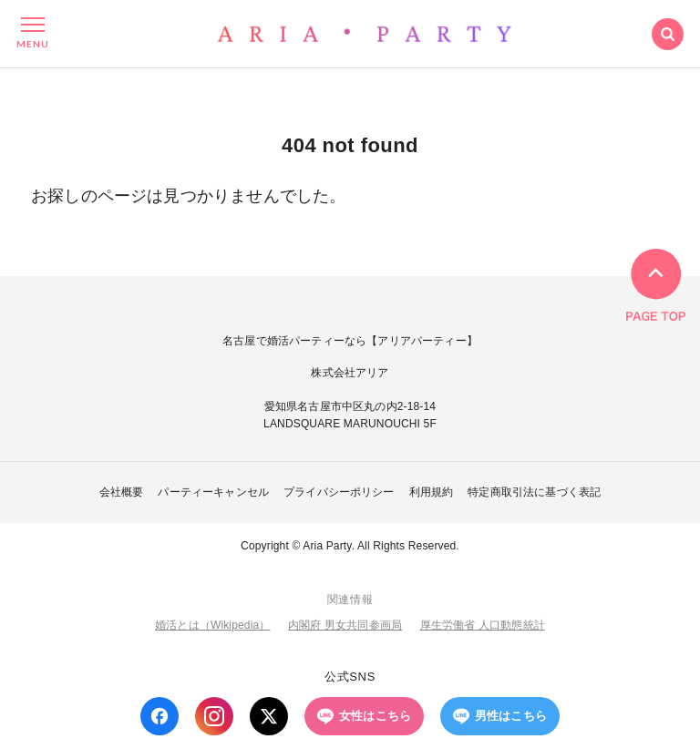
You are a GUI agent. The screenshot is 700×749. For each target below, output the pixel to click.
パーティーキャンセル (213, 492)
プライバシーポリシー (339, 492)
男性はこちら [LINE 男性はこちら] (500, 716)
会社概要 (122, 492)
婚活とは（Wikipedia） (212, 625)
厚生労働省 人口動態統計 (483, 625)
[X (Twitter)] (269, 716)
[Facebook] (160, 716)
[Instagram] (214, 716)
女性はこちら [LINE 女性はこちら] (364, 716)
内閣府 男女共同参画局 (345, 625)
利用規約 (432, 492)
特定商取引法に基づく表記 (534, 492)
